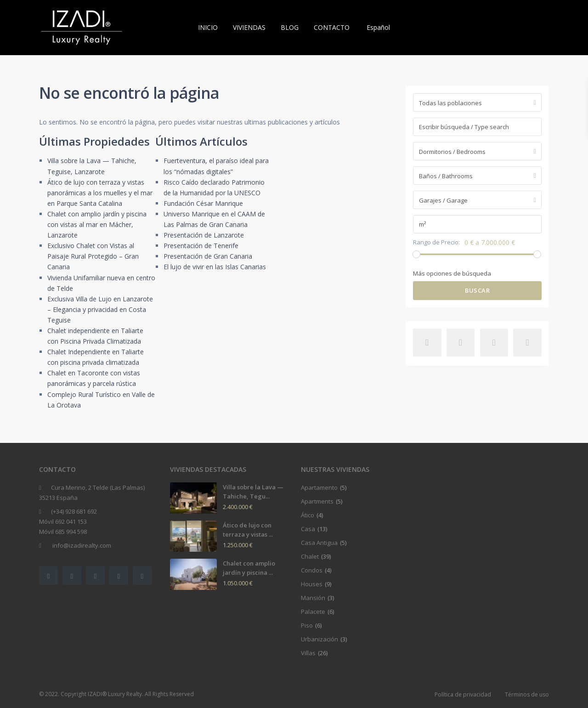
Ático (308, 515)
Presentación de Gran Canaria (208, 256)
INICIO (208, 27)
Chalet (310, 556)
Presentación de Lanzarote (204, 235)
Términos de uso (527, 694)
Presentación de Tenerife (201, 246)
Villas (308, 653)
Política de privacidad (463, 694)
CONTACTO (332, 27)
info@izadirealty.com (81, 545)
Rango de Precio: (436, 242)
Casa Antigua (319, 543)
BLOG (290, 27)
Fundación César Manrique (203, 203)
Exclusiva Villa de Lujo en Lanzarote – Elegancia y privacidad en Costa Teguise (100, 309)
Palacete (313, 612)
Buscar (477, 290)
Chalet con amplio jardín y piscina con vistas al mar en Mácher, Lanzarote (97, 224)
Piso (307, 625)
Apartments (317, 501)
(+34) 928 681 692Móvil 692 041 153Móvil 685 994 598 (68, 521)
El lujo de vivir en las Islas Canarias (215, 267)
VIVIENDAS (249, 27)
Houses (312, 584)
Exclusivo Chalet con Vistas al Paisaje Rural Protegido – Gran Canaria (93, 256)
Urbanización (319, 639)
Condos (312, 570)
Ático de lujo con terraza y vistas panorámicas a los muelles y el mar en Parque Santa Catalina (100, 193)
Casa (308, 529)
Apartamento (319, 487)
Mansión (313, 598)
